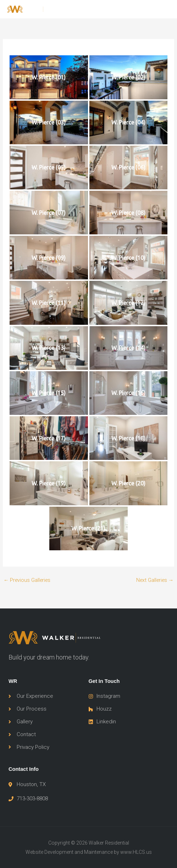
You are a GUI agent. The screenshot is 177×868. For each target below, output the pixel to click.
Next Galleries (155, 580)
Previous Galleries (27, 580)
